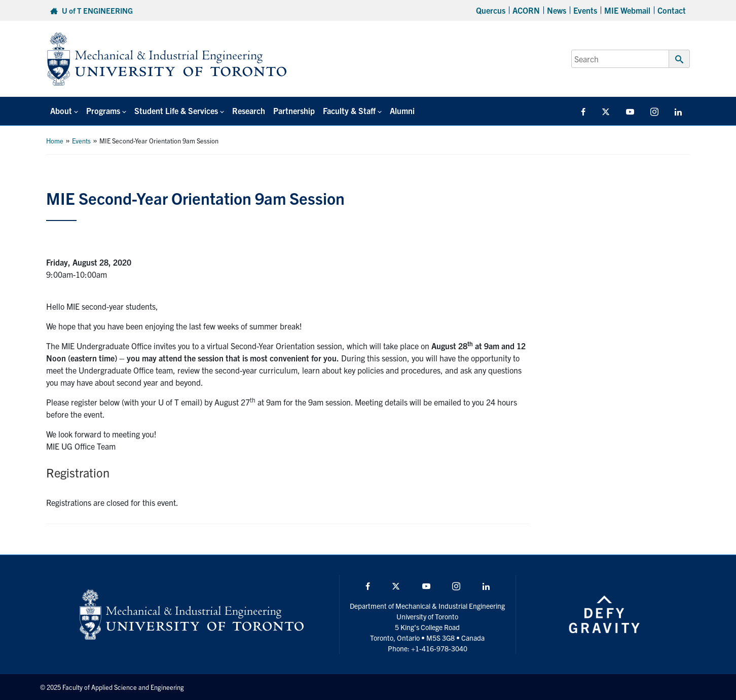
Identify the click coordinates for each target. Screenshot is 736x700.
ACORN (526, 10)
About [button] (61, 110)
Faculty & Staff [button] (349, 110)
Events (585, 10)
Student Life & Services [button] (176, 110)
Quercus (491, 10)
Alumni (402, 110)
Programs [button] (103, 110)
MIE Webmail (627, 10)
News (557, 10)
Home (55, 141)
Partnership (294, 110)
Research (249, 110)
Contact (672, 10)
